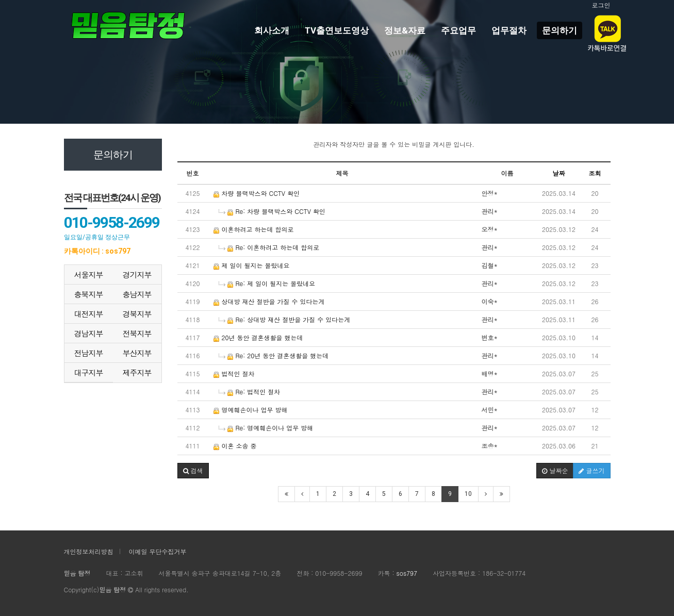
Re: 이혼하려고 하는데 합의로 (269, 247)
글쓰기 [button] (591, 470)
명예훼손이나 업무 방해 (251, 410)
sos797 (407, 573)
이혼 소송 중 (235, 446)
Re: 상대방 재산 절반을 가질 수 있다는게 (285, 319)
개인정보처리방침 (89, 551)
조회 (595, 173)
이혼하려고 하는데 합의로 (254, 229)
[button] (193, 471)
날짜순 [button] (555, 470)
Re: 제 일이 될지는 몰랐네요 (267, 283)
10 (468, 494)
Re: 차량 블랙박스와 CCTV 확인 (272, 211)
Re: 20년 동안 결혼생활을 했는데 (274, 355)
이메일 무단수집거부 (158, 551)
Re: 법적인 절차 (250, 392)
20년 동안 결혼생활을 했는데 (258, 337)
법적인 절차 (234, 373)
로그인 (601, 5)
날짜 (559, 173)
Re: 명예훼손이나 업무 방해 (266, 428)
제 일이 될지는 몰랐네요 (252, 265)
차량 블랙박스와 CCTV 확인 (257, 193)
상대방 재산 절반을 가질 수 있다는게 (269, 301)
